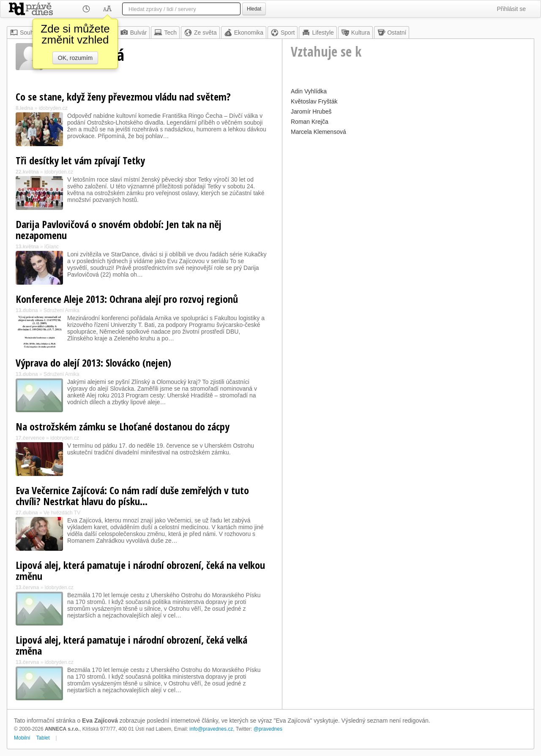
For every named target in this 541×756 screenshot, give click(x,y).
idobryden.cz (53, 108)
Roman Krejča (310, 122)
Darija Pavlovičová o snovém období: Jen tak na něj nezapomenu (119, 230)
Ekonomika (244, 33)
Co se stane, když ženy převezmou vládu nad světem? (123, 97)
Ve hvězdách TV (62, 513)
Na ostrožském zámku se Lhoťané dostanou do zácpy (123, 426)
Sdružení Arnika (61, 310)
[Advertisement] (408, 197)
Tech (165, 33)
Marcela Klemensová (318, 132)
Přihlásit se (511, 9)
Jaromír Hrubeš (311, 111)
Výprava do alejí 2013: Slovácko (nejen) (93, 363)
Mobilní (22, 738)
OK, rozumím (75, 58)
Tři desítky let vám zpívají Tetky (80, 160)
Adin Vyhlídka (309, 91)
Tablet (43, 738)
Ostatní (392, 33)
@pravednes (268, 729)
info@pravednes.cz (211, 729)
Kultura (355, 33)
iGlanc (52, 247)
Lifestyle (318, 33)
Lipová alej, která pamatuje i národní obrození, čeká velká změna (131, 645)
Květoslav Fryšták (314, 101)
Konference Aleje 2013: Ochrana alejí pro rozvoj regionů (127, 299)
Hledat (254, 9)
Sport (283, 33)
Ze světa (200, 33)
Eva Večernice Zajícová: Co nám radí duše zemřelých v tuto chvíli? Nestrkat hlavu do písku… (132, 496)
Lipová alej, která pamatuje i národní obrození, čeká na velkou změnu (140, 570)
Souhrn (24, 33)
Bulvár (134, 33)
